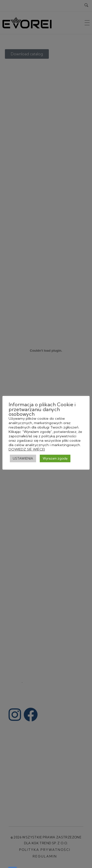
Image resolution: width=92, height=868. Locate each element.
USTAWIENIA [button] (23, 458)
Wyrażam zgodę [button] (55, 458)
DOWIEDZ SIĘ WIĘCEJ (27, 449)
